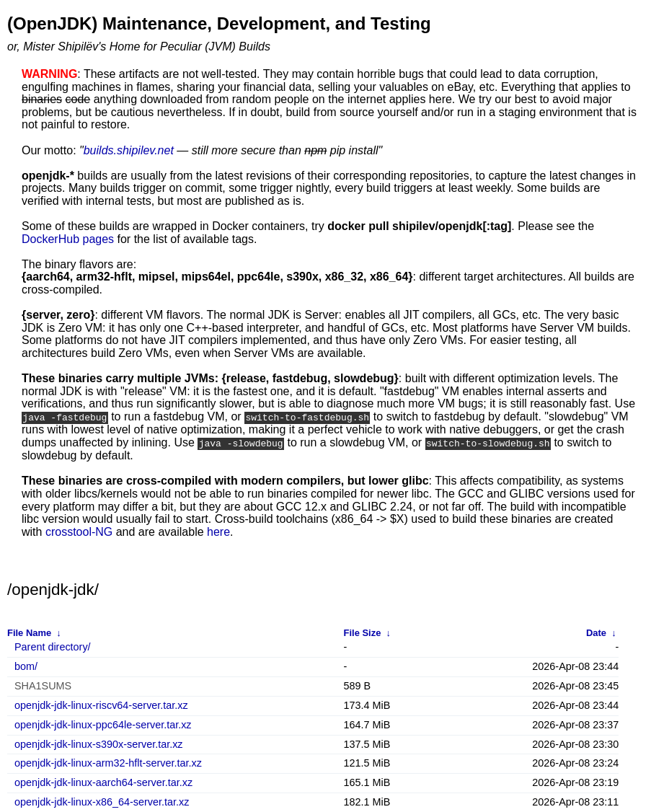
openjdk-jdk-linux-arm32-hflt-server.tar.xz (108, 763)
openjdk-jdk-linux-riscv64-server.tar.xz (101, 705)
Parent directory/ (53, 646)
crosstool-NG (79, 530)
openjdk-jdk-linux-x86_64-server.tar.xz (102, 802)
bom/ (26, 666)
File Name (29, 632)
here (218, 530)
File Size (363, 632)
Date (596, 632)
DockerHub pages (68, 239)
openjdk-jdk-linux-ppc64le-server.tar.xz (103, 724)
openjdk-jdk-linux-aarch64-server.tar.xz (103, 782)
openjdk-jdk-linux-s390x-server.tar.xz (99, 743)
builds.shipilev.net (129, 150)
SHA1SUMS (43, 685)
